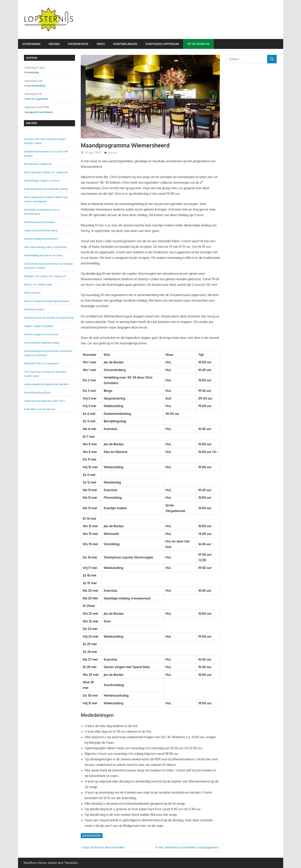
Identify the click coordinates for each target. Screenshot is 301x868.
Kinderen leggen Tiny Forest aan (41, 334)
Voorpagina (31, 44)
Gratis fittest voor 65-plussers (40, 409)
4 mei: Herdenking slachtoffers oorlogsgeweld (187, 847)
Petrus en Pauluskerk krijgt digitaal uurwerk (47, 301)
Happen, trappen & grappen (39, 326)
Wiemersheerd (92, 836)
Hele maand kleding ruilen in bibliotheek (46, 247)
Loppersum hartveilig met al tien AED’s (45, 401)
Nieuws (54, 44)
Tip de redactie (198, 44)
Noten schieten (32, 293)
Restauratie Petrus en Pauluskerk (41, 363)
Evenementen (78, 44)
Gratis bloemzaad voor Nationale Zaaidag (46, 189)
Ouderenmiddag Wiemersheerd (41, 239)
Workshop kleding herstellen (39, 222)
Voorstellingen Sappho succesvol (42, 181)
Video (101, 44)
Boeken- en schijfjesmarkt (38, 284)
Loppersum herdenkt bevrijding (41, 230)
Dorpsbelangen (125, 44)
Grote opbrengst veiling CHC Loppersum (46, 172)
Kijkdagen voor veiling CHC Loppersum (45, 276)
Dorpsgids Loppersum (162, 44)
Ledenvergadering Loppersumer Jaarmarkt (46, 384)
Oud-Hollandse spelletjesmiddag (42, 343)
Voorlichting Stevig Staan (37, 393)
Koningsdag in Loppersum (38, 164)
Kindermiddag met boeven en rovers (43, 255)
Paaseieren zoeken (34, 309)
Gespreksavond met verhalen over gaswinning (49, 318)
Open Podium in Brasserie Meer (104, 847)
